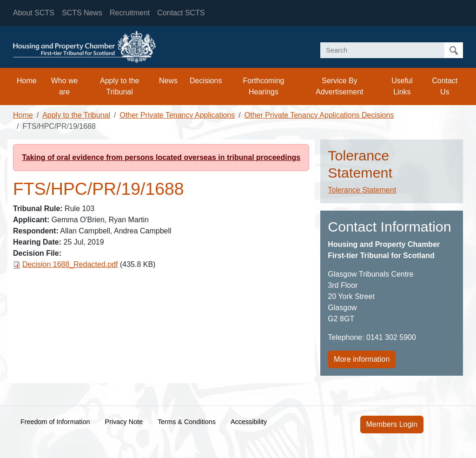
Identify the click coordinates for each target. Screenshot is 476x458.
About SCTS (34, 13)
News (168, 81)
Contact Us (445, 86)
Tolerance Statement (362, 190)
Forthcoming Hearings (264, 86)
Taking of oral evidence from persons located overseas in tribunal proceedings (161, 157)
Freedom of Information (55, 422)
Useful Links (402, 86)
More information (362, 359)
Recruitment (130, 13)
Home (27, 81)
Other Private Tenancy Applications (177, 115)
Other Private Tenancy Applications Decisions (319, 115)
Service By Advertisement (339, 86)
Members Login (392, 424)
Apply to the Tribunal (120, 86)
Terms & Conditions (187, 422)
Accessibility (249, 422)
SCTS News (82, 13)
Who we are (65, 86)
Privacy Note (124, 422)
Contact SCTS (181, 13)
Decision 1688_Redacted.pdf (70, 264)
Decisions (206, 81)
